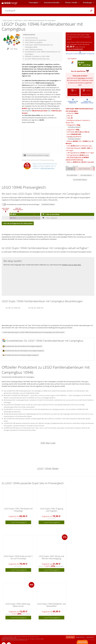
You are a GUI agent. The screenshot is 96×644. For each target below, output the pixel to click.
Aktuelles (52, 2)
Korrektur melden (74, 127)
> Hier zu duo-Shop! (50, 214)
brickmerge (70, 637)
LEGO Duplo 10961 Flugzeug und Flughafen (52, 510)
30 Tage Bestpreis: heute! (78, 155)
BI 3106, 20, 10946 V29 (13, 308)
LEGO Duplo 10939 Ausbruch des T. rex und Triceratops (18, 557)
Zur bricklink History (80, 180)
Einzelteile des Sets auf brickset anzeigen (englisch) (21, 355)
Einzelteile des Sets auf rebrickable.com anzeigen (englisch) (23, 351)
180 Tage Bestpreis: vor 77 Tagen (81, 153)
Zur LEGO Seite (72, 175)
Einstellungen (87, 2)
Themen (71, 2)
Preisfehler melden (48, 204)
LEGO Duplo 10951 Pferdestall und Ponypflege (18, 510)
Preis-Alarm (81, 78)
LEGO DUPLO (52, 85)
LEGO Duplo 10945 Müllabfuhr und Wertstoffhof (52, 605)
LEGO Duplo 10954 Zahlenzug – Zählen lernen (18, 605)
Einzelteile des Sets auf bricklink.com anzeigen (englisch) (22, 346)
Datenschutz (80, 637)
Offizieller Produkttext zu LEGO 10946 (37, 56)
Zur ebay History (86, 175)
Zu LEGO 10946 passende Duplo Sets (37, 59)
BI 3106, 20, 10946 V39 (36, 308)
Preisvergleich (34, 2)
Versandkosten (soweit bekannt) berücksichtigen (23, 204)
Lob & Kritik (82, 642)
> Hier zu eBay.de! (49, 218)
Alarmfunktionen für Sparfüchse (36, 40)
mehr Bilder (12, 49)
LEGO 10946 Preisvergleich (34, 42)
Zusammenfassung (31, 38)
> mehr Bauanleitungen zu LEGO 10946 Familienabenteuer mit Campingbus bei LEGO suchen (33, 332)
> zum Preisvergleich (18, 522)
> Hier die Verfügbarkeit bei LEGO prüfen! (18, 223)
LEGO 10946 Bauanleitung (34, 49)
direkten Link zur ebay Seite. (72, 265)
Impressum (90, 637)
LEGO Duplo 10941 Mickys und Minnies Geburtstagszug (52, 557)
